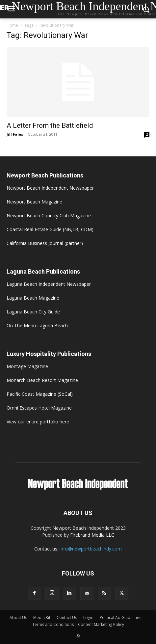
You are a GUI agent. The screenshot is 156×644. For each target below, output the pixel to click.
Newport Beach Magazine (34, 202)
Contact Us (67, 617)
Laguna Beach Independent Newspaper (49, 284)
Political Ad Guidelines (120, 617)
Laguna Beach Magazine (33, 298)
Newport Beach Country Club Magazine (49, 215)
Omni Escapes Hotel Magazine (39, 408)
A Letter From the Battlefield (50, 125)
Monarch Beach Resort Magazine (42, 380)
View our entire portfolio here (38, 422)
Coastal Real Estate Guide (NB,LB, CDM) (50, 229)
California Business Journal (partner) (45, 243)
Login (88, 617)
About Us (18, 617)
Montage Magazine (27, 366)
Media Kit (42, 617)
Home (12, 25)
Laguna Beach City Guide (33, 312)
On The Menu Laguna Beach (37, 325)
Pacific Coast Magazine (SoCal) (40, 394)
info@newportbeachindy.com (91, 549)
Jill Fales (15, 134)
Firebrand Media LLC (92, 535)
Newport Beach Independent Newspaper (50, 188)
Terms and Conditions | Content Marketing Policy (78, 624)
